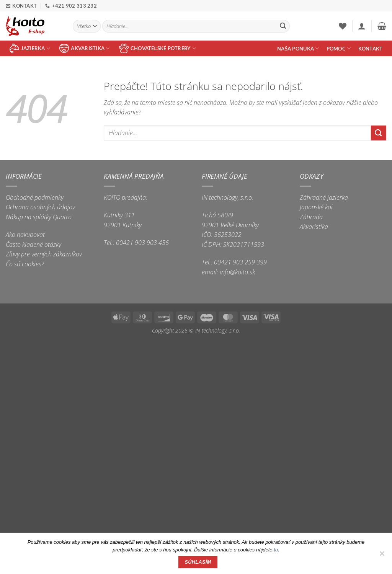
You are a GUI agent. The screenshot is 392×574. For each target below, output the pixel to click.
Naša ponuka (298, 48)
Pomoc (339, 48)
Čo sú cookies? (25, 264)
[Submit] (283, 26)
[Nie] (382, 556)
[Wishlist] (343, 26)
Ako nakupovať (25, 235)
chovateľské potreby (158, 48)
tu (276, 550)
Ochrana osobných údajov (40, 207)
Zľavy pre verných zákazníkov (44, 254)
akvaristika (84, 48)
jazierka (30, 48)
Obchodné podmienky (35, 197)
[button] (362, 26)
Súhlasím (198, 562)
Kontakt (371, 49)
